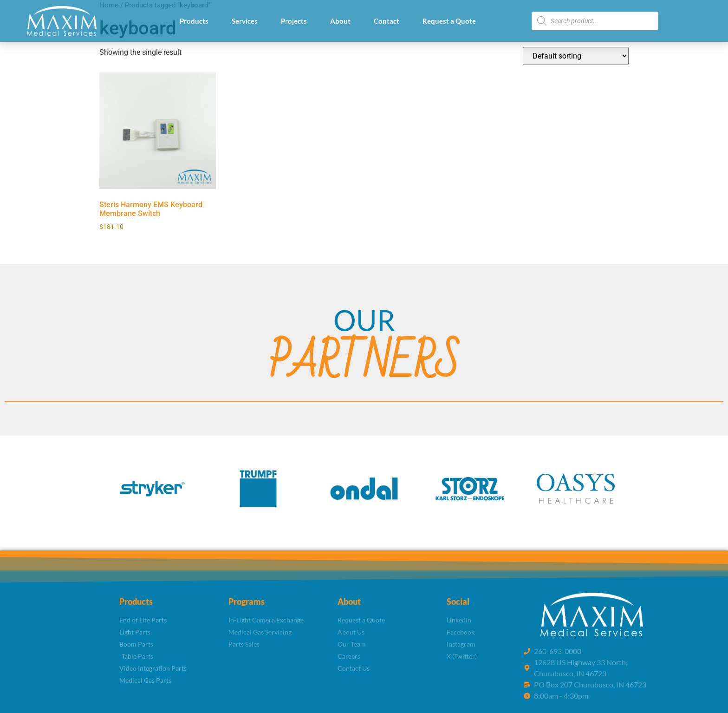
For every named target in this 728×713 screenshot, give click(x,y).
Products (194, 21)
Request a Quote (449, 21)
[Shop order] (576, 56)
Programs (247, 602)
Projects (294, 21)
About (340, 21)
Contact (387, 21)
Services (245, 21)
